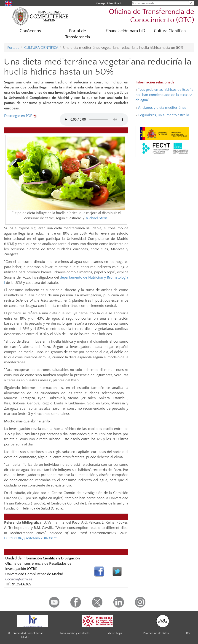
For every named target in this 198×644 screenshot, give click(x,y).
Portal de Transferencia (78, 34)
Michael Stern (96, 218)
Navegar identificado (109, 3)
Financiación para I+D (125, 31)
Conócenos (30, 31)
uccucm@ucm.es (19, 579)
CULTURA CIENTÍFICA (41, 48)
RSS (189, 633)
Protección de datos (156, 633)
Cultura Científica (170, 31)
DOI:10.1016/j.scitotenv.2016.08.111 (31, 538)
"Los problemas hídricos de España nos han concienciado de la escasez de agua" (165, 95)
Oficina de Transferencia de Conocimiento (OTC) (151, 16)
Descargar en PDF (21, 116)
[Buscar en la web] (191, 3)
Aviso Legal (115, 633)
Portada (13, 48)
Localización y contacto (75, 633)
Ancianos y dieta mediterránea (162, 108)
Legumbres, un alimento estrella (164, 115)
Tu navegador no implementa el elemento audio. (94, 119)
